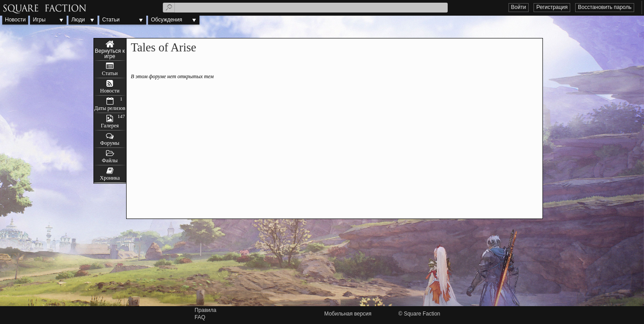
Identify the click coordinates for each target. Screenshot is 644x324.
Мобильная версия (348, 314)
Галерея (110, 126)
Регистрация (552, 7)
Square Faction (422, 314)
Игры (39, 20)
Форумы (110, 143)
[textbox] (305, 8)
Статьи (111, 20)
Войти (519, 7)
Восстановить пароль (605, 7)
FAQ (200, 317)
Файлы (110, 160)
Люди (78, 20)
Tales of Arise (110, 50)
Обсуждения (166, 20)
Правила (205, 310)
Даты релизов (110, 108)
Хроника (110, 178)
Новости (15, 20)
